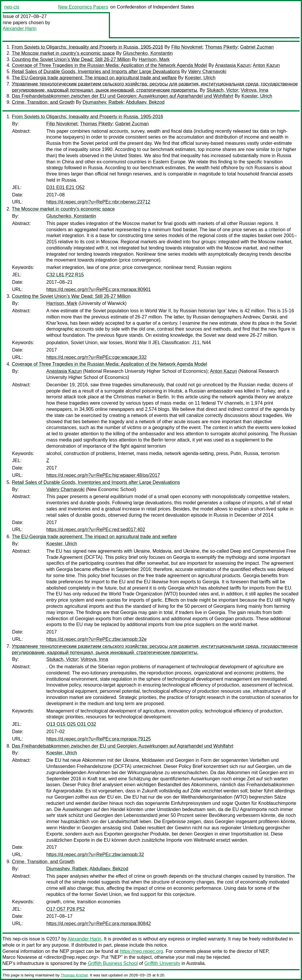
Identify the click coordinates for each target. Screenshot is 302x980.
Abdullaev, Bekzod (145, 102)
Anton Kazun (266, 65)
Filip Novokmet (187, 47)
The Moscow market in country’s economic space (63, 53)
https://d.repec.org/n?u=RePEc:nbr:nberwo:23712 (98, 202)
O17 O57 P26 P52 (66, 909)
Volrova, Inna (254, 90)
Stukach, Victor (222, 90)
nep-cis (12, 7)
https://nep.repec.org (141, 951)
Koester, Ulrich (200, 78)
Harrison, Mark (154, 59)
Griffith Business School (113, 963)
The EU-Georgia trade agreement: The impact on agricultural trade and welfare (94, 78)
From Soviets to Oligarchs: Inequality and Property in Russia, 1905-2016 (87, 47)
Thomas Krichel (74, 975)
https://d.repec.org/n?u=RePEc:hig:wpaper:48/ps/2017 (103, 475)
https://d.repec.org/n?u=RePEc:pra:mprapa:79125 (99, 739)
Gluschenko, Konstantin (148, 53)
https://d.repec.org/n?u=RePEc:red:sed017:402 (96, 530)
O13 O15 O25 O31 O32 (71, 724)
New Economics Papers (83, 7)
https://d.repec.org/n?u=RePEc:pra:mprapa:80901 (99, 289)
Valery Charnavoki (207, 72)
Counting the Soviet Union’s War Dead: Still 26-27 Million (71, 59)
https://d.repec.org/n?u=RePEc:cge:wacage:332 (96, 357)
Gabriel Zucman (257, 47)
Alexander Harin (20, 28)
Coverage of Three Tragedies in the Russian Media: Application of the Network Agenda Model (109, 65)
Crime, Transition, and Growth (43, 102)
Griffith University (162, 963)
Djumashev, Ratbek (103, 102)
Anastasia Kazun (233, 65)
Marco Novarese (20, 957)
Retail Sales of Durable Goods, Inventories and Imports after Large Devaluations (96, 72)
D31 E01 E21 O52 (65, 187)
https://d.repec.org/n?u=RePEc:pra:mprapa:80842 (99, 924)
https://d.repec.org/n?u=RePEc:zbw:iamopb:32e (96, 639)
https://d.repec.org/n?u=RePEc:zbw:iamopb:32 (95, 855)
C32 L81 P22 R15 (65, 275)
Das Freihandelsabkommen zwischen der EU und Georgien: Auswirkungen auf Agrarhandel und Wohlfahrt (123, 96)
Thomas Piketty (221, 47)
